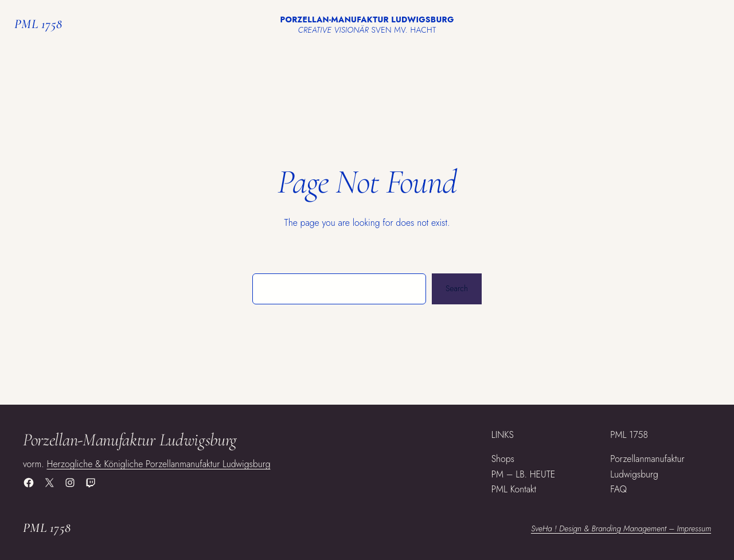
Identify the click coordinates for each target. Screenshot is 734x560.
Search (457, 288)
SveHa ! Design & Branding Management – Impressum (621, 528)
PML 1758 (38, 24)
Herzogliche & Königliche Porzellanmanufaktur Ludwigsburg (159, 464)
